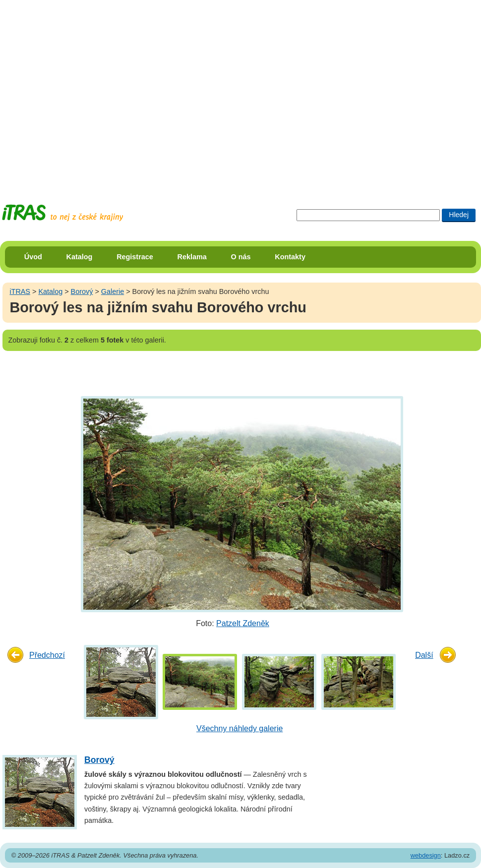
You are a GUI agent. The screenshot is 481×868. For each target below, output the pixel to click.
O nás (241, 257)
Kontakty (290, 257)
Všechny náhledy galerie (240, 728)
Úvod (33, 257)
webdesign (426, 855)
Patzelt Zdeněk (243, 623)
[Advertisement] (93, 93)
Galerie (113, 291)
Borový (82, 291)
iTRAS (20, 291)
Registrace (135, 257)
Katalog (80, 257)
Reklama (192, 257)
